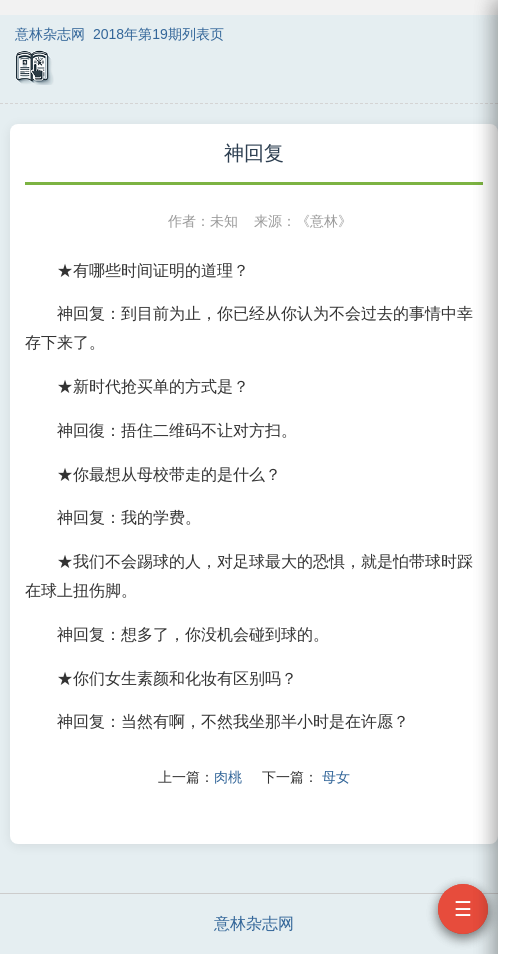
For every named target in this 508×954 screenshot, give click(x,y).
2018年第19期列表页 (158, 34)
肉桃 (228, 777)
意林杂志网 (50, 34)
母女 (336, 777)
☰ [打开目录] (463, 909)
